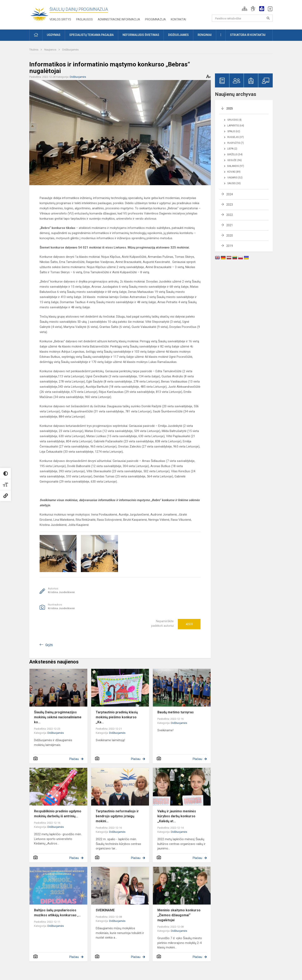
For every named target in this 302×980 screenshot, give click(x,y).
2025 (230, 108)
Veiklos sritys (60, 19)
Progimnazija (155, 19)
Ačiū (189, 624)
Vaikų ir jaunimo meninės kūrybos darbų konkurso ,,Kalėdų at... (177, 816)
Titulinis (34, 50)
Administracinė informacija (119, 19)
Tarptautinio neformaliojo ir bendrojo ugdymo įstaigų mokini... (117, 816)
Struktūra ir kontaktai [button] (248, 35)
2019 (230, 246)
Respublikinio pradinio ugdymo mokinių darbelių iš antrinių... (58, 814)
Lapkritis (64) (236, 126)
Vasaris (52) (235, 178)
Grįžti (49, 645)
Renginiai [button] (205, 35)
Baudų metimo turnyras (176, 712)
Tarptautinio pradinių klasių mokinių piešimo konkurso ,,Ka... (117, 717)
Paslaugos (84, 19)
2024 (230, 194)
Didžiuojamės (70, 50)
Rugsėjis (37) (236, 137)
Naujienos (51, 50)
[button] (245, 9)
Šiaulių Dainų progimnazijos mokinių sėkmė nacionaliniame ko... (58, 717)
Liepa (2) (232, 149)
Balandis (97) (236, 166)
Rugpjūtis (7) (236, 143)
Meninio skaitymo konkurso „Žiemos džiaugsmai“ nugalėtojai (179, 915)
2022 (230, 215)
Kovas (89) (234, 172)
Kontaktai (178, 19)
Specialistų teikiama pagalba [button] (91, 35)
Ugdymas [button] (54, 35)
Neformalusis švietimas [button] (141, 35)
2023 (230, 205)
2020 (230, 236)
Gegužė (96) (235, 160)
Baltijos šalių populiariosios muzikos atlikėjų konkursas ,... (57, 913)
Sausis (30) (234, 183)
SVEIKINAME (105, 910)
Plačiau (74, 759)
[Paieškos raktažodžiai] (242, 18)
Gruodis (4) (234, 120)
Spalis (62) (234, 131)
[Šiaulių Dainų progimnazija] (39, 14)
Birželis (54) (235, 154)
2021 (230, 225)
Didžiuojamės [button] (178, 35)
